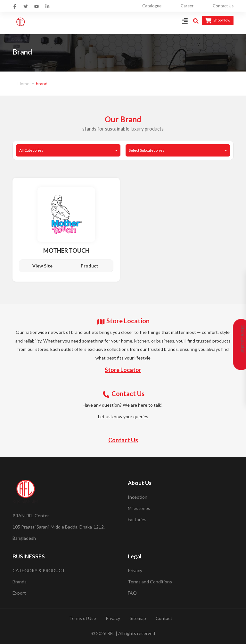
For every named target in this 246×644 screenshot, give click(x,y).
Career (187, 6)
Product (90, 266)
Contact (164, 618)
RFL (111, 633)
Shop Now (218, 21)
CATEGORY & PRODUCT (39, 570)
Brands (20, 582)
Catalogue (152, 6)
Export (19, 593)
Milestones (139, 508)
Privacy (135, 570)
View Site (42, 266)
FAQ (132, 593)
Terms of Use (83, 618)
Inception (138, 497)
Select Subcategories (147, 150)
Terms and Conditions (150, 582)
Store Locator (123, 370)
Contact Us (223, 6)
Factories (137, 519)
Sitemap (138, 618)
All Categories (31, 150)
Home (24, 84)
